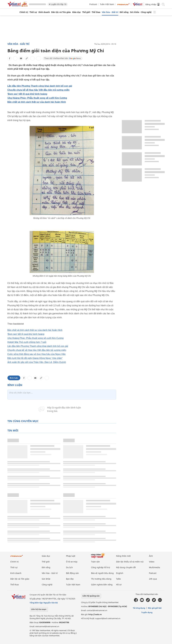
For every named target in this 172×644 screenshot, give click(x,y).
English (120, 573)
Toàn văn (95, 562)
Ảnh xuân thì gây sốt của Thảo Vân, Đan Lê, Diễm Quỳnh (37, 362)
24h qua (153, 579)
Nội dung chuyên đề (126, 567)
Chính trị (24, 12)
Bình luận (14, 378)
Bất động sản (72, 573)
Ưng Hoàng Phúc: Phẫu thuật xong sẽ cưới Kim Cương (37, 98)
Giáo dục (76, 12)
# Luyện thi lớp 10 (58, 4)
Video (152, 562)
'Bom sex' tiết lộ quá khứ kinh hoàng (27, 94)
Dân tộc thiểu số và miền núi (130, 562)
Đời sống (124, 12)
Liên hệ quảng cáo (91, 596)
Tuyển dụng (147, 612)
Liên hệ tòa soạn (39, 609)
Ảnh (151, 556)
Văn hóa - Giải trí (110, 12)
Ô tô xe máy (72, 562)
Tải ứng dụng (139, 608)
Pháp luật (71, 556)
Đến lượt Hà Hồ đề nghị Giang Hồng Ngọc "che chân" (35, 358)
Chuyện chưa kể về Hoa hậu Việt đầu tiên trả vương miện (38, 90)
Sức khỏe (135, 12)
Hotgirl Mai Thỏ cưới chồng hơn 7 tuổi (27, 342)
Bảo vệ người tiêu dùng (102, 573)
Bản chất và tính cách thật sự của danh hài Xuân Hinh (37, 102)
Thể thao (96, 12)
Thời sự (33, 12)
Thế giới (86, 12)
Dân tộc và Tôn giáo (61, 12)
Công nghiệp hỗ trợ (101, 567)
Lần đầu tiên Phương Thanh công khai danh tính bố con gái (40, 86)
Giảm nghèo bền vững (102, 585)
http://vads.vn (95, 614)
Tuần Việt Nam (107, 4)
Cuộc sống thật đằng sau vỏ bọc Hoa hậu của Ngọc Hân (37, 354)
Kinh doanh (44, 12)
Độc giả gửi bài (155, 608)
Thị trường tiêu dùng (101, 579)
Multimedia (154, 567)
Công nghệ (146, 12)
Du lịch (69, 567)
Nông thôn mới (123, 556)
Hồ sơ (119, 585)
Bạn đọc (70, 579)
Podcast (93, 4)
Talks (118, 579)
